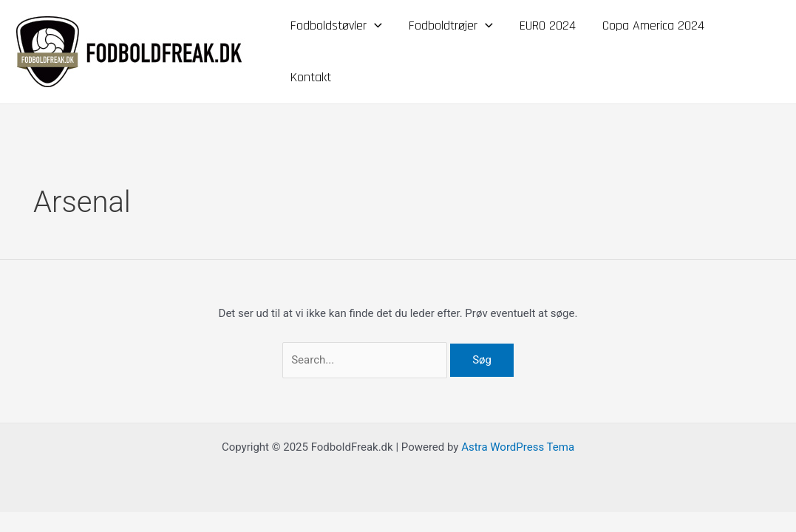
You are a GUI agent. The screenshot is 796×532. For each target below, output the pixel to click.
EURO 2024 (548, 25)
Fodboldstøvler (336, 26)
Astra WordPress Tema (518, 447)
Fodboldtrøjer (451, 26)
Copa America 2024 (653, 25)
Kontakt (311, 77)
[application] (374, 26)
